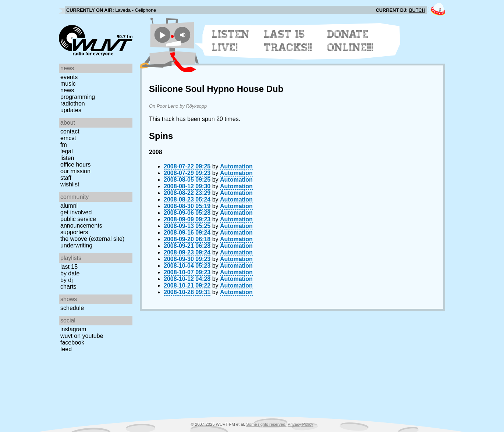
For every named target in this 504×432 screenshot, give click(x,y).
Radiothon (73, 103)
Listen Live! (231, 41)
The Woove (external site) (92, 239)
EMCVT (68, 138)
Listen (67, 158)
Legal (67, 151)
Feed (66, 349)
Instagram (73, 329)
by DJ (67, 280)
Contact (70, 131)
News (67, 90)
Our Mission (75, 171)
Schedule (72, 308)
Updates (71, 110)
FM (64, 145)
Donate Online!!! (351, 41)
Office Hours (75, 165)
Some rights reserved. (266, 424)
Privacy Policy (301, 424)
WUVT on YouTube (82, 336)
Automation (236, 166)
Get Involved (76, 212)
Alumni (69, 206)
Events (69, 77)
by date (70, 273)
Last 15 (69, 267)
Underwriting (76, 245)
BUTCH (417, 10)
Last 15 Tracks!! (288, 41)
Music (68, 84)
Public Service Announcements (81, 222)
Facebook (72, 342)
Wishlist (70, 184)
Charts (68, 287)
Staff (66, 178)
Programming (78, 97)
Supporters (74, 232)
